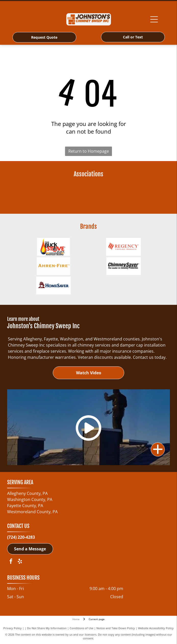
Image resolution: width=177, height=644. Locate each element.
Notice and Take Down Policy (116, 628)
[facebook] (11, 562)
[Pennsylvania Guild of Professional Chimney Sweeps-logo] (124, 194)
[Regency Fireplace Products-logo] (124, 247)
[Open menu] (154, 19)
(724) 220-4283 (21, 537)
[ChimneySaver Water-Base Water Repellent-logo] (124, 266)
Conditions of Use (81, 628)
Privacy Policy (12, 628)
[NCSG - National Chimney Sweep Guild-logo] (53, 194)
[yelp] (20, 562)
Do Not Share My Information (47, 628)
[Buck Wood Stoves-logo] (53, 247)
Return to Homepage (89, 151)
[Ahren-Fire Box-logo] (53, 266)
